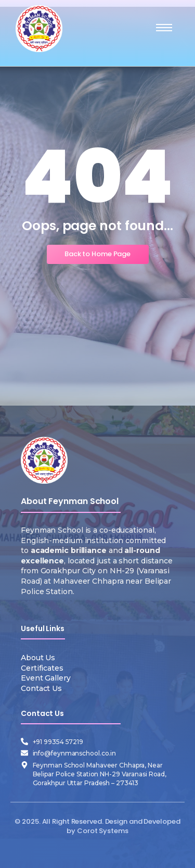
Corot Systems (103, 831)
